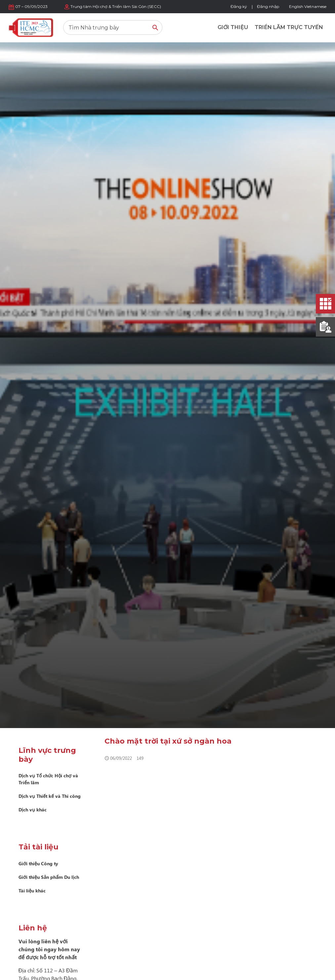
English (296, 6)
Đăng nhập (268, 6)
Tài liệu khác (32, 891)
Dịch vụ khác (33, 810)
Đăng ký (239, 6)
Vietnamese (315, 6)
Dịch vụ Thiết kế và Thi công (50, 796)
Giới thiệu (233, 27)
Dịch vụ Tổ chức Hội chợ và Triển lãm (48, 779)
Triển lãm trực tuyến (289, 27)
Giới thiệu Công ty (38, 863)
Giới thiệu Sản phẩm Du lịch (49, 877)
